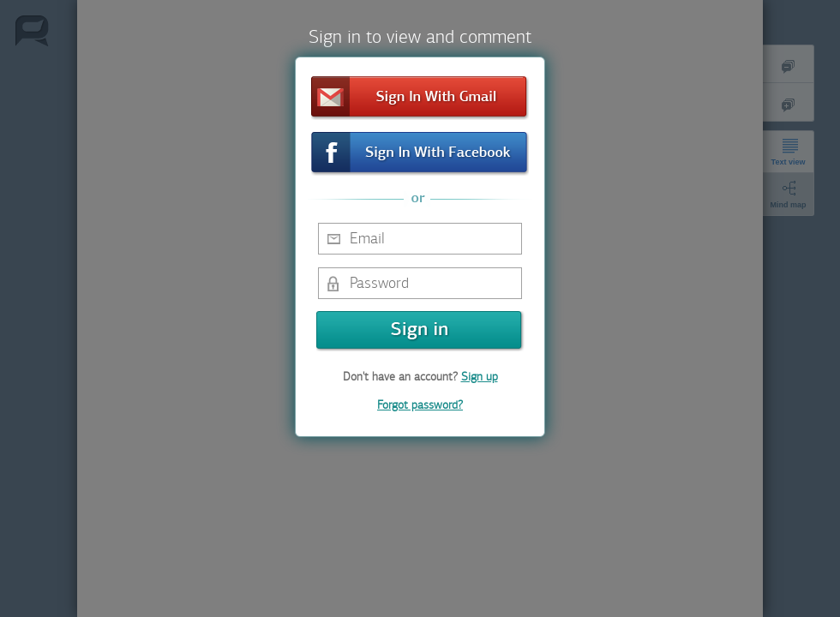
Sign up (480, 377)
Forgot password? (420, 405)
